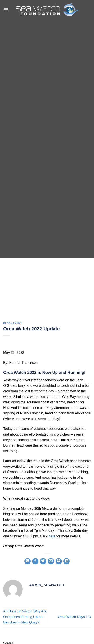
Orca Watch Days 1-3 (74, 617)
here (52, 536)
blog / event (13, 323)
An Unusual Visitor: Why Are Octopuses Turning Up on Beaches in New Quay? (25, 617)
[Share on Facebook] (35, 561)
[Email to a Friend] (51, 561)
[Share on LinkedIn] (66, 561)
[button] (6, 10)
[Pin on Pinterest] (59, 561)
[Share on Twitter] (43, 561)
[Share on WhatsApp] (28, 561)
